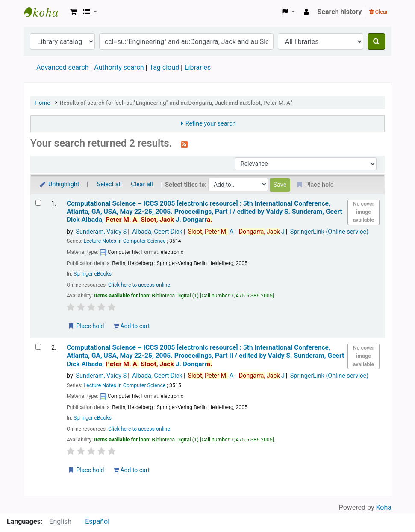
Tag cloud (164, 67)
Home (43, 103)
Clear (378, 12)
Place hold (86, 326)
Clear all (142, 184)
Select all (109, 184)
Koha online (45, 12)
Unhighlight (59, 184)
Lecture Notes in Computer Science (125, 241)
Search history (340, 12)
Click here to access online (139, 285)
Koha (384, 507)
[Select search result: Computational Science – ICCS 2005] (38, 203)
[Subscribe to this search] (184, 144)
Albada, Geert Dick (157, 232)
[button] (73, 12)
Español (97, 522)
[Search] (376, 41)
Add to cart (131, 326)
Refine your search (211, 124)
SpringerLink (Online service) (329, 232)
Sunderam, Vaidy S (101, 232)
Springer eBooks (93, 274)
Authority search (119, 67)
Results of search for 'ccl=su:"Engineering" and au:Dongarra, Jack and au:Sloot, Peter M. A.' (176, 103)
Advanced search (62, 67)
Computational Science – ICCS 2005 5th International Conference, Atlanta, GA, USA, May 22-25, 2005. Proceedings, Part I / (205, 212)
